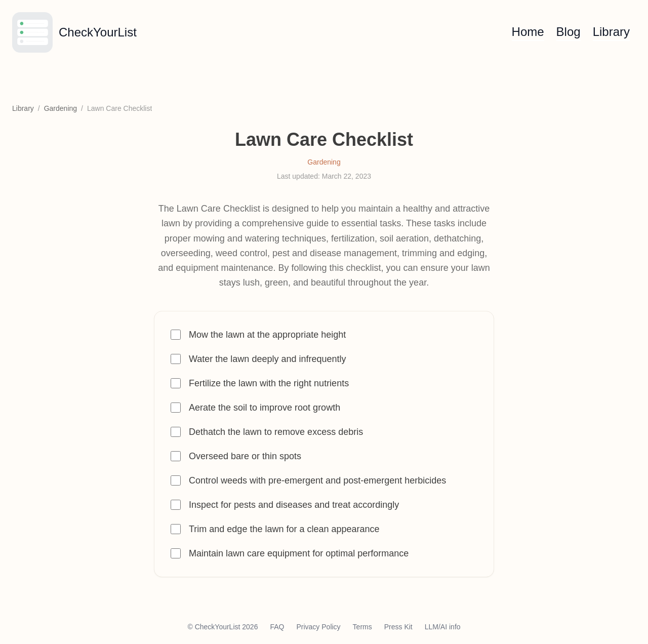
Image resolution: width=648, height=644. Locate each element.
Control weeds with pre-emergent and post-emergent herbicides (317, 480)
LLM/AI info (443, 627)
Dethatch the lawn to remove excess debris (276, 432)
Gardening (60, 108)
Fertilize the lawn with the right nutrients (269, 383)
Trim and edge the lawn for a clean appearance (284, 529)
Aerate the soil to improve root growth (265, 408)
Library (611, 32)
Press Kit (398, 627)
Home (528, 32)
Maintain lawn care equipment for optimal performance (299, 553)
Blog (569, 32)
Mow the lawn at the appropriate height (267, 335)
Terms (362, 627)
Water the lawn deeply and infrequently (268, 359)
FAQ (277, 627)
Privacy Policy (318, 627)
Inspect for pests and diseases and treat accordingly (294, 505)
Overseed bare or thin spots (245, 456)
